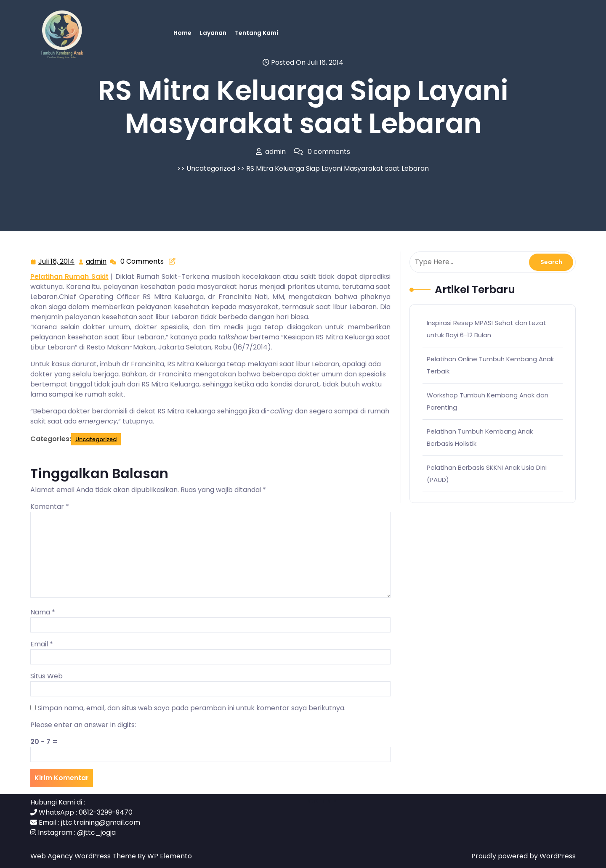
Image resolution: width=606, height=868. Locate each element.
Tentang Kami (256, 33)
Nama (43, 612)
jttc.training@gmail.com (101, 822)
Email (42, 644)
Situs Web (47, 676)
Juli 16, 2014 (57, 262)
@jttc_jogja (96, 832)
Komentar (50, 507)
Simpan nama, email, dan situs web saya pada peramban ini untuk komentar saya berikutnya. (191, 708)
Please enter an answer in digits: (83, 725)
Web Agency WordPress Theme (84, 856)
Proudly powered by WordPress (524, 856)
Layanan (213, 33)
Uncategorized (211, 168)
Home (182, 33)
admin (97, 261)
